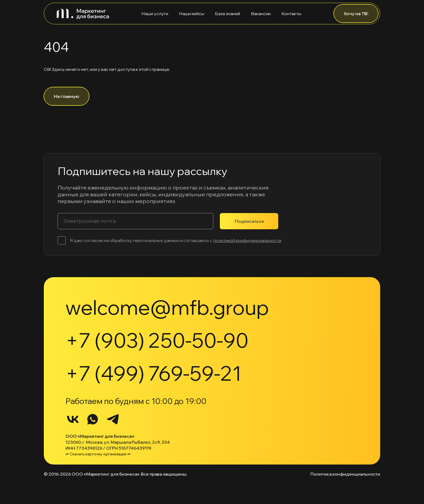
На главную (67, 96)
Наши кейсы (192, 14)
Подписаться (249, 221)
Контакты (291, 14)
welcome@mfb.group (167, 307)
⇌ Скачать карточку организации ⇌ (98, 454)
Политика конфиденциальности (345, 474)
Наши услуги (155, 14)
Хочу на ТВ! (356, 14)
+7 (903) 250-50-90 (157, 340)
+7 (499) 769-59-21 (153, 373)
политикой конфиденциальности (247, 240)
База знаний (228, 14)
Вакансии (261, 14)
